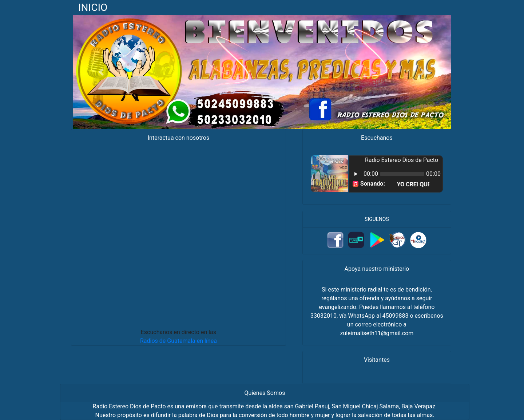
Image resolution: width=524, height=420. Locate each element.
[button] (101, 72)
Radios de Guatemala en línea (178, 341)
